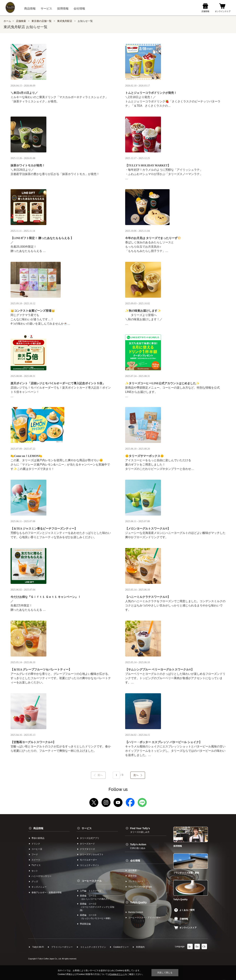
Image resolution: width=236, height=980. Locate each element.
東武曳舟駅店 (65, 21)
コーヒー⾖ (37, 849)
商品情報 (38, 828)
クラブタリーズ (87, 849)
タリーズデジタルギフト (92, 854)
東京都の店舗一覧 (42, 21)
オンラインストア (185, 928)
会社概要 (133, 870)
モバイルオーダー (88, 860)
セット (35, 871)
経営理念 (133, 876)
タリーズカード (87, 844)
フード (35, 854)
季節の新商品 (38, 838)
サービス (87, 828)
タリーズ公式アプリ (90, 838)
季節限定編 (85, 924)
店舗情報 (181, 919)
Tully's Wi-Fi (38, 947)
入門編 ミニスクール (91, 891)
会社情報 (135, 861)
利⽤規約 (140, 947)
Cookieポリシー (121, 947)
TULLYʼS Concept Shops (140, 887)
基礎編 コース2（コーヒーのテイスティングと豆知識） (97, 907)
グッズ (35, 882)
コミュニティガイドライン (93, 947)
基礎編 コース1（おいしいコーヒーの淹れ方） (95, 897)
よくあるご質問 (184, 910)
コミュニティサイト (90, 865)
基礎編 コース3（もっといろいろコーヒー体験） (96, 917)
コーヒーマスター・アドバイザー (144, 918)
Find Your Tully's (140, 830)
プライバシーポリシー (62, 947)
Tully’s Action (138, 846)
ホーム (7, 21)
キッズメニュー (39, 887)
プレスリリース (136, 881)
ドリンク (36, 844)
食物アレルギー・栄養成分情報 (47, 892)
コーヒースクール (92, 881)
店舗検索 (21, 21)
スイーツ (36, 860)
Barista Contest (136, 912)
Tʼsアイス (36, 865)
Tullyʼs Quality (139, 902)
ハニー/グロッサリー (41, 876)
